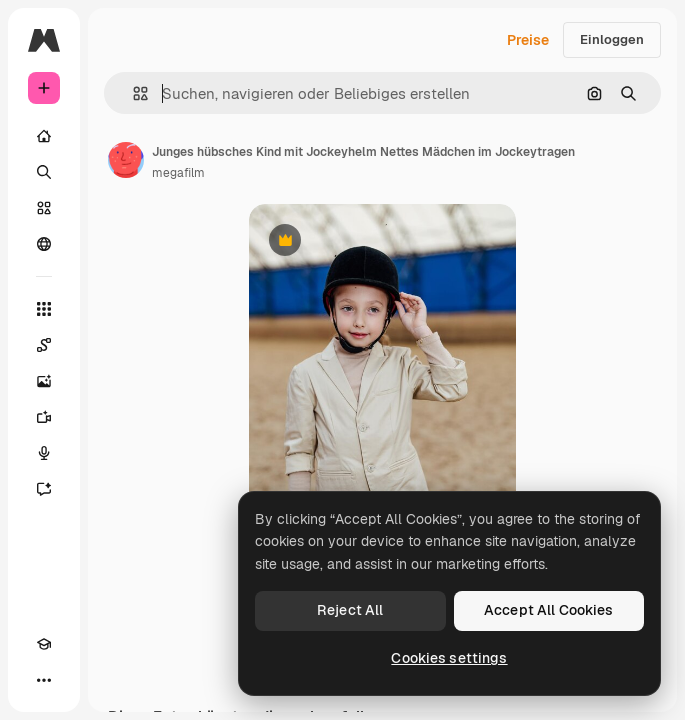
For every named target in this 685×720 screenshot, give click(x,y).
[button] (132, 93)
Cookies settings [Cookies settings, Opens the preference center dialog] (449, 658)
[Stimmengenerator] (44, 453)
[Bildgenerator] (44, 381)
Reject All (350, 610)
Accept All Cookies (549, 610)
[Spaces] (44, 345)
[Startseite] (44, 136)
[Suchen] (44, 172)
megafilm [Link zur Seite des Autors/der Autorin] (178, 173)
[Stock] (44, 208)
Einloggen (612, 39)
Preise (528, 40)
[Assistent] (44, 489)
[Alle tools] (44, 309)
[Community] (44, 244)
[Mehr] (44, 680)
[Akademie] (44, 644)
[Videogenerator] (44, 417)
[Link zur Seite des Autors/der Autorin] (126, 160)
